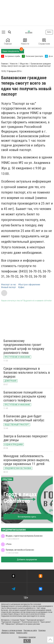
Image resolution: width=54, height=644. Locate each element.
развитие (32, 637)
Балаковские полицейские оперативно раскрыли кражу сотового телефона (25, 396)
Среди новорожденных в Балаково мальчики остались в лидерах (27, 372)
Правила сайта (22, 633)
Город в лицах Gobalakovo (20, 498)
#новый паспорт (9, 287)
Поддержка (23, 637)
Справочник (44, 42)
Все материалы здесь (27, 517)
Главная (8, 42)
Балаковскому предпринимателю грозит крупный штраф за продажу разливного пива (24, 347)
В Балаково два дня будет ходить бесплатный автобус (24, 418)
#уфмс (21, 287)
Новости (25, 42)
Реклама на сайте (30, 630)
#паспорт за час (9, 285)
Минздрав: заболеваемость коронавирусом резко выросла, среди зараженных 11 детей (26, 460)
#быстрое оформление (29, 285)
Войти (49, 32)
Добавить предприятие (27, 560)
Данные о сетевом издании (12, 630)
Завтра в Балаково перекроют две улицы (26, 438)
